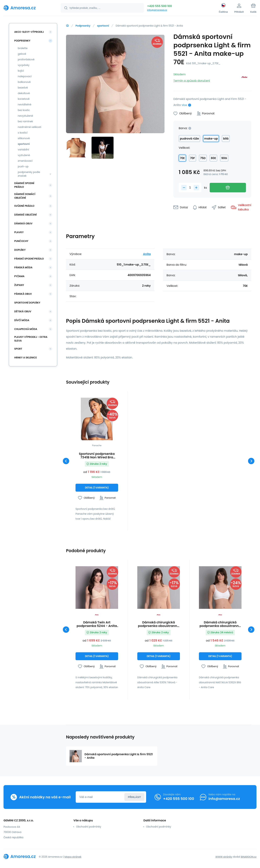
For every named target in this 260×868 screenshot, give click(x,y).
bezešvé (23, 88)
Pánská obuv (23, 294)
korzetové (24, 99)
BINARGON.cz (249, 857)
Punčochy (21, 241)
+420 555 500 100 (160, 6)
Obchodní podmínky (89, 827)
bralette (23, 48)
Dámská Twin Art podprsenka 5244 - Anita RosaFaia (97, 624)
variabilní (23, 150)
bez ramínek (25, 121)
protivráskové (26, 59)
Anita (147, 254)
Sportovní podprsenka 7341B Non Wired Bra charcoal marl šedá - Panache (97, 456)
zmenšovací (25, 161)
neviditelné (25, 105)
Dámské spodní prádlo (24, 185)
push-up (23, 166)
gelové (22, 54)
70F (193, 158)
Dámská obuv (23, 223)
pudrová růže (189, 139)
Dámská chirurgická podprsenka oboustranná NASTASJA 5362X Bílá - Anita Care (220, 624)
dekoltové (24, 93)
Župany (19, 285)
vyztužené (24, 155)
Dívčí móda (22, 320)
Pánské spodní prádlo (29, 259)
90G (224, 158)
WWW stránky (224, 857)
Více (184, 105)
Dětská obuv (23, 311)
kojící (21, 71)
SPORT (18, 349)
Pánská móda (23, 267)
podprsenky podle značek (29, 174)
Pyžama (19, 276)
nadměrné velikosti (29, 127)
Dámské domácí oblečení (25, 196)
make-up (211, 139)
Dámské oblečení (25, 215)
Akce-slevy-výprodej (29, 32)
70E (182, 158)
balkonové (24, 82)
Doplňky (20, 250)
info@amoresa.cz (157, 10)
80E (213, 158)
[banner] (28, 8)
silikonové (24, 138)
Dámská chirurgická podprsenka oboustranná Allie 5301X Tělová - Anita (159, 624)
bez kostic (24, 110)
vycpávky (24, 65)
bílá (226, 139)
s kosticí (23, 133)
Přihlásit (134, 797)
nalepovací (25, 76)
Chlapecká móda (26, 329)
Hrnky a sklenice (26, 358)
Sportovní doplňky (27, 303)
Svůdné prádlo (24, 206)
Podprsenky (83, 26)
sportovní (103, 26)
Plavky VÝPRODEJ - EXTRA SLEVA (31, 339)
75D (203, 158)
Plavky (19, 232)
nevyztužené (25, 116)
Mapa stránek (73, 857)
